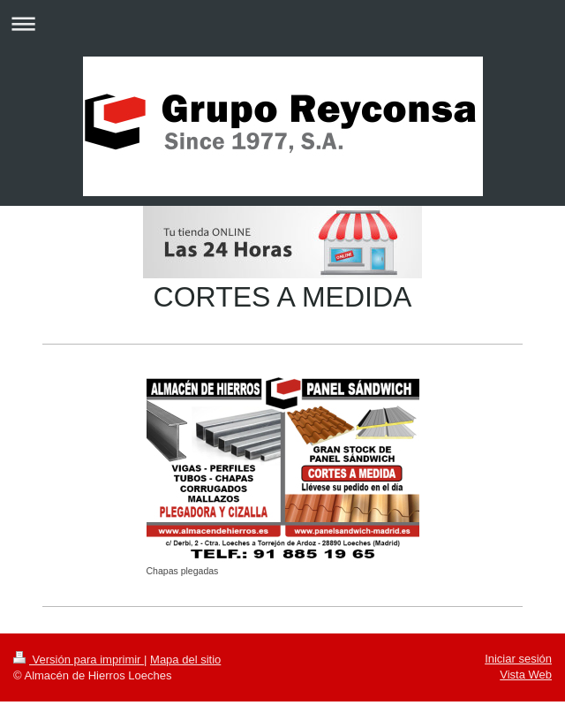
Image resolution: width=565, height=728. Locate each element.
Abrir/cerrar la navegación (282, 23)
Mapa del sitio (185, 660)
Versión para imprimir (79, 660)
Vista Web (526, 675)
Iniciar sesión (518, 659)
